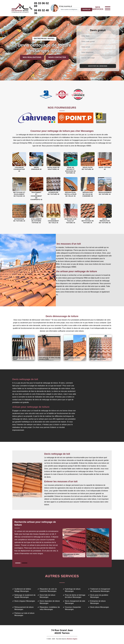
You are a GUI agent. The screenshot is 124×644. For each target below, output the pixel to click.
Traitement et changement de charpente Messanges (100, 590)
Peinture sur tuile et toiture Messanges (24, 614)
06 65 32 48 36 (43, 12)
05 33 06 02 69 (43, 5)
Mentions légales (72, 639)
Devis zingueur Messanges (25, 601)
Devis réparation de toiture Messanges (50, 602)
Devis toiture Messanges (100, 607)
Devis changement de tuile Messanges (75, 602)
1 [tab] (18, 563)
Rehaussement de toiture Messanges (24, 608)
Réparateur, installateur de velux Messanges (50, 608)
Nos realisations (32, 57)
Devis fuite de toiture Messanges (47, 596)
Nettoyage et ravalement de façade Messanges (25, 596)
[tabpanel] (38, 539)
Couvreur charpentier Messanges (73, 608)
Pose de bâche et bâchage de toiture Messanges (75, 596)
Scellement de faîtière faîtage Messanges (23, 590)
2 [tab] (25, 563)
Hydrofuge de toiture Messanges (73, 590)
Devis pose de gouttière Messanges (99, 596)
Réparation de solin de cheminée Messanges (48, 590)
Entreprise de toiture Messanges (98, 602)
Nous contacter (57, 57)
